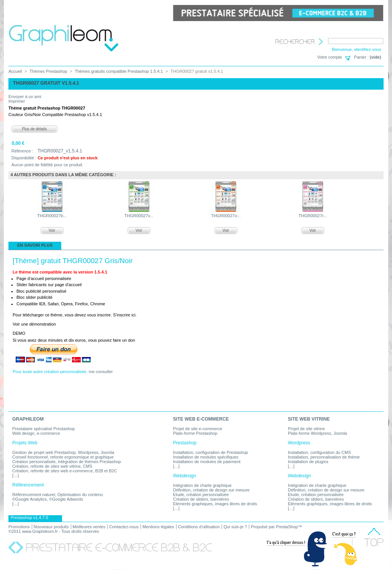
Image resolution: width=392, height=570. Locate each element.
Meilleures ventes (89, 527)
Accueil (15, 71)
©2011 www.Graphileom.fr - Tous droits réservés (54, 531)
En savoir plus (35, 245)
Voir (52, 230)
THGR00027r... (313, 216)
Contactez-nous (124, 527)
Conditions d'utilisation (199, 527)
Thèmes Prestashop (48, 71)
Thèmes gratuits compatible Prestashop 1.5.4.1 (119, 71)
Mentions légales (158, 527)
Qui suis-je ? (235, 527)
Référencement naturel (34, 495)
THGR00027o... (226, 216)
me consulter (101, 372)
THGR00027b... (52, 216)
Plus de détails (34, 129)
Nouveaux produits (51, 527)
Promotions (19, 527)
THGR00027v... (139, 216)
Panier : (361, 57)
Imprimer (17, 101)
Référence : (22, 151)
